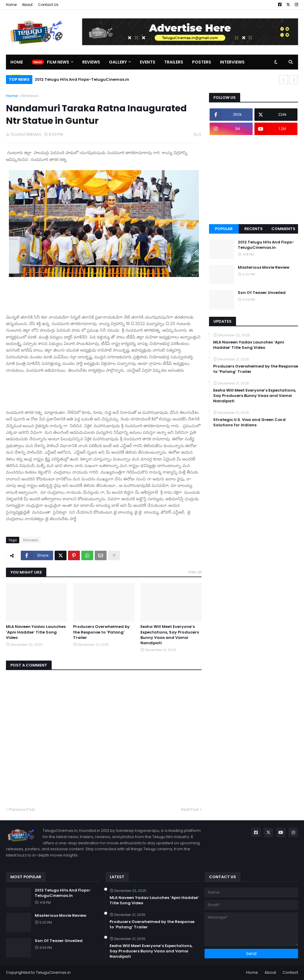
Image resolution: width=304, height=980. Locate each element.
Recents (254, 229)
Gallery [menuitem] (118, 62)
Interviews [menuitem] (232, 62)
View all (195, 572)
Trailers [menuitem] (174, 62)
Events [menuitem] (148, 62)
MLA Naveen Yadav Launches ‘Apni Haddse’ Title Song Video (36, 632)
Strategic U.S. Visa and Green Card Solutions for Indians (249, 422)
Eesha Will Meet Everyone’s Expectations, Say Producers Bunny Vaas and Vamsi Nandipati (170, 635)
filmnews (30, 96)
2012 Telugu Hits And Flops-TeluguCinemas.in (82, 79)
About (27, 5)
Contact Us (48, 5)
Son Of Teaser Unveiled (262, 293)
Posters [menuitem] (202, 62)
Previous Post (22, 809)
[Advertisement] (254, 180)
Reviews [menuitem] (91, 62)
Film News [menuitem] (58, 62)
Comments (283, 229)
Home (11, 5)
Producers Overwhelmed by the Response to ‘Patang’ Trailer (101, 632)
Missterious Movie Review (264, 267)
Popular (224, 229)
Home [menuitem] (17, 62)
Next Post (190, 809)
